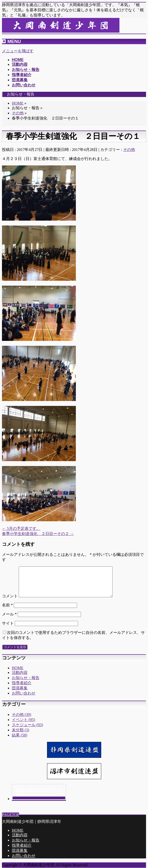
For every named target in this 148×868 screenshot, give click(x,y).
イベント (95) (24, 726)
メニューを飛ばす (18, 51)
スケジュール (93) (27, 731)
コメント (10, 602)
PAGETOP (11, 815)
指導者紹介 (22, 689)
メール (9, 620)
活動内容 (20, 678)
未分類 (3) (21, 736)
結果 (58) (20, 741)
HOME (18, 674)
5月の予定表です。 (21, 528)
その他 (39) (22, 720)
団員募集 (20, 694)
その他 (129, 150)
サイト (8, 629)
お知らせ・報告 (26, 684)
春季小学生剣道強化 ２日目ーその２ (38, 534)
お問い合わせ (24, 699)
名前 (7, 611)
